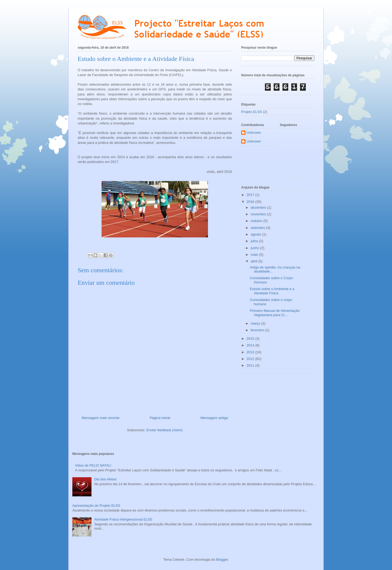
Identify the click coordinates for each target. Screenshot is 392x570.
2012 (251, 359)
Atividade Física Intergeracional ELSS (123, 519)
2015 (251, 339)
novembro (259, 214)
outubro (257, 221)
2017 (251, 195)
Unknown (254, 133)
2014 (251, 345)
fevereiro (258, 330)
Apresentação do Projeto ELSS (96, 506)
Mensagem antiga (214, 418)
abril (255, 261)
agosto (257, 234)
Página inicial (160, 418)
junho (255, 248)
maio (255, 255)
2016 (251, 202)
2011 (251, 365)
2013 (251, 352)
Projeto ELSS (252, 112)
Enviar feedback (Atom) (165, 430)
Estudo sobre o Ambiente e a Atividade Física (272, 291)
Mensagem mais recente (101, 418)
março (256, 323)
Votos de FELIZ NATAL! (93, 465)
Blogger (222, 559)
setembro (258, 228)
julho (255, 241)
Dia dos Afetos (105, 479)
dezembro (259, 208)
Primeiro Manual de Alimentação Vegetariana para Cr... (275, 313)
